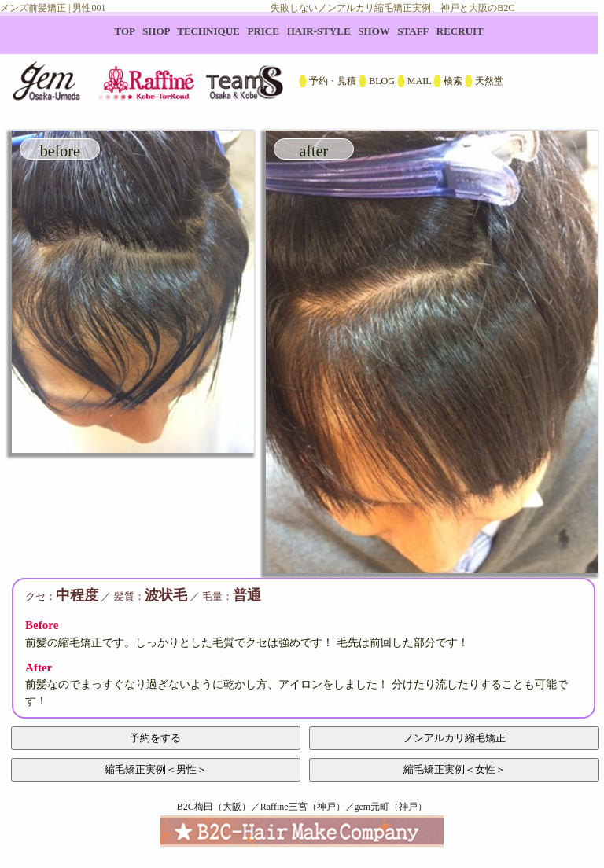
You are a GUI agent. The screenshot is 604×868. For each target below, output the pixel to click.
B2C (302, 63)
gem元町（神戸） (391, 807)
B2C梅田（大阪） (214, 807)
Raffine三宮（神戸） (303, 807)
